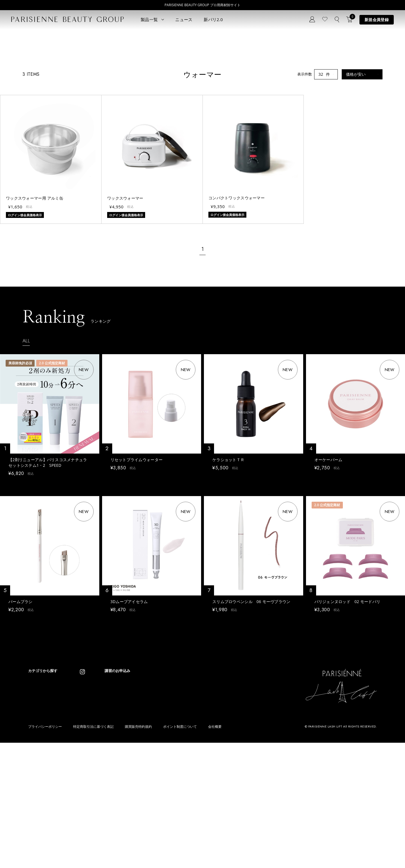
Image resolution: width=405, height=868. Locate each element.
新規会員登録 (377, 20)
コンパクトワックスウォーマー (237, 286)
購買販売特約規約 (138, 852)
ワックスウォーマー (125, 286)
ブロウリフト (39, 801)
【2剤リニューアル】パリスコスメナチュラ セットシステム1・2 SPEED (50, 550)
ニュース (184, 19)
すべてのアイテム (43, 776)
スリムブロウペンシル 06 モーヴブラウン (251, 692)
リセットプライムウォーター (137, 547)
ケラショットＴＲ (228, 547)
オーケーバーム (328, 547)
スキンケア (81, 784)
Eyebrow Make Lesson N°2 (202, 801)
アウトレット (82, 818)
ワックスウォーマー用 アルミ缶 (35, 286)
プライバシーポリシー (45, 852)
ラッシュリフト (41, 784)
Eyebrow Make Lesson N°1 (202, 793)
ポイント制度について (180, 852)
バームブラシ (21, 692)
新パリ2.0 (213, 19)
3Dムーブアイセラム (129, 692)
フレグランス (39, 826)
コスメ (77, 793)
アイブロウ (37, 810)
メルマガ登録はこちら (141, 807)
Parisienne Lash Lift (196, 776)
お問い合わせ (134, 799)
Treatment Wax (193, 810)
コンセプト (132, 773)
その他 (77, 810)
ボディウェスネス (86, 801)
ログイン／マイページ (141, 790)
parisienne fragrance (197, 818)
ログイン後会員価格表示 (28, 571)
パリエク (79, 776)
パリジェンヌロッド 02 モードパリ (347, 692)
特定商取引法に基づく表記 (93, 852)
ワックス (35, 818)
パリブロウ (37, 793)
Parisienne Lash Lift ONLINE (203, 784)
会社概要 (215, 852)
